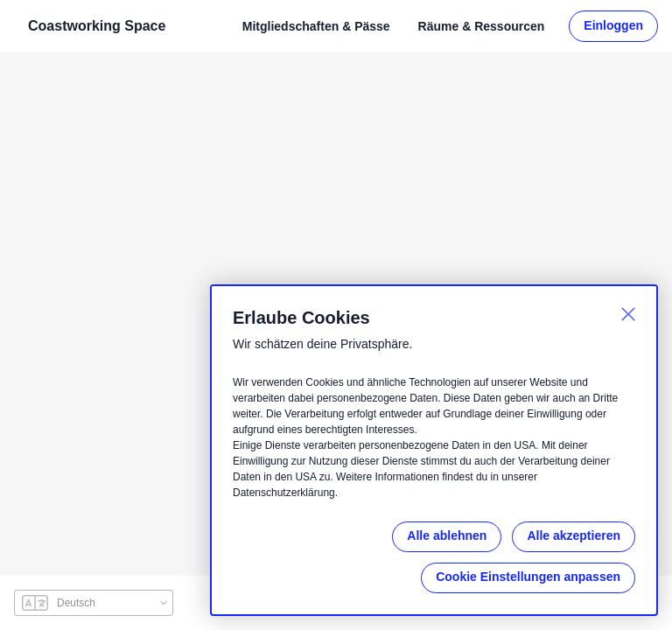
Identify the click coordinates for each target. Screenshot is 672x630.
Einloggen (614, 26)
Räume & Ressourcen (482, 26)
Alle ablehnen (444, 536)
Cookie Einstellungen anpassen (529, 577)
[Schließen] (628, 314)
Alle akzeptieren (573, 536)
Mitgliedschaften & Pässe (315, 26)
